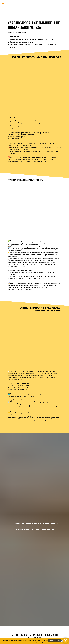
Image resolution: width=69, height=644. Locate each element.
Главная (10, 32)
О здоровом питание (21, 32)
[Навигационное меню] (3, 3)
